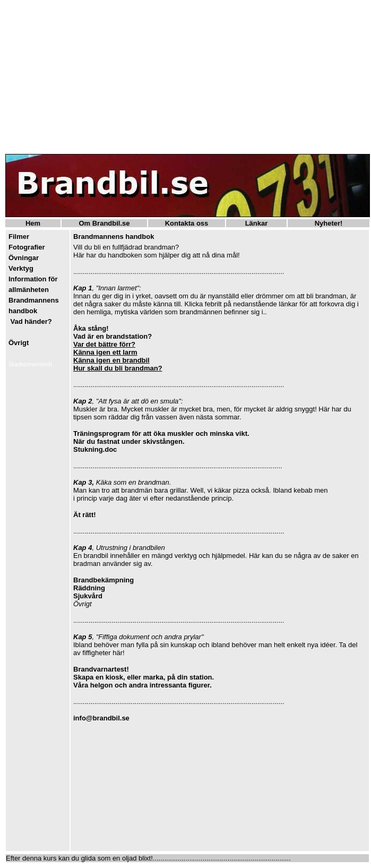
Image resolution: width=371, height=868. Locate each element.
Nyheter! (329, 223)
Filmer (19, 237)
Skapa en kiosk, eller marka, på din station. (144, 677)
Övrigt (19, 343)
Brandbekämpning (103, 580)
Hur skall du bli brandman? (118, 368)
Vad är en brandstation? (113, 336)
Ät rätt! (85, 515)
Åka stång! (91, 328)
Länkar (257, 223)
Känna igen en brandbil (111, 360)
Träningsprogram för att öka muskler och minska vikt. (161, 433)
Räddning (89, 588)
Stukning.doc (95, 449)
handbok (23, 311)
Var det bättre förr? (104, 344)
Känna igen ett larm (105, 352)
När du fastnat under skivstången (128, 441)
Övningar (24, 258)
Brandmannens (34, 300)
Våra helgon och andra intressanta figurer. (143, 685)
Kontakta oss (187, 223)
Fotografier (27, 247)
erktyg (23, 268)
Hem (33, 223)
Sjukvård (88, 596)
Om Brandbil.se (104, 223)
